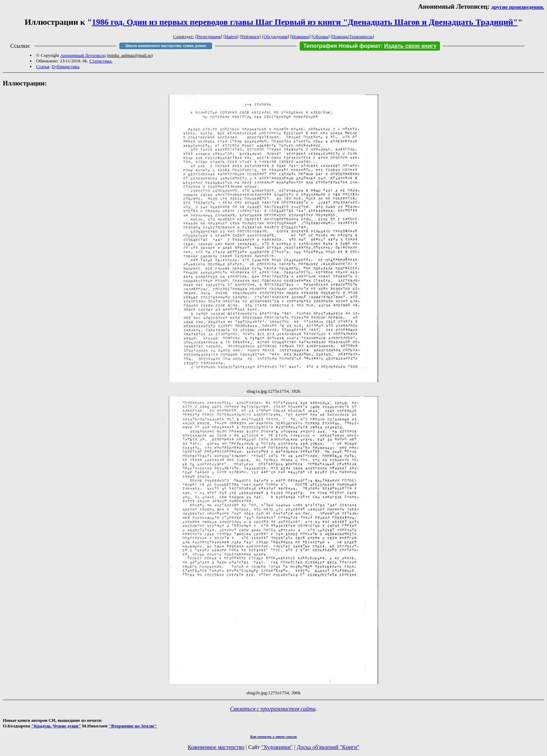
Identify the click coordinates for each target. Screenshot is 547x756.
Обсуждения (275, 36)
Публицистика (66, 66)
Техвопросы (361, 36)
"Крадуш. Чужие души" (56, 726)
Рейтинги (250, 36)
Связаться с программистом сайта (273, 709)
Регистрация (209, 36)
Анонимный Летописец (83, 55)
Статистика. (101, 61)
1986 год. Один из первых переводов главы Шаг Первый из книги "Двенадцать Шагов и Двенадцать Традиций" (305, 22)
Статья (43, 66)
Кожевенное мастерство (216, 747)
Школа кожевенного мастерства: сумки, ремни (166, 46)
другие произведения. (518, 7)
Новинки (300, 36)
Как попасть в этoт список (273, 736)
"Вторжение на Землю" (133, 726)
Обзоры (320, 36)
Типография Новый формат (342, 46)
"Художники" (277, 747)
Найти (231, 36)
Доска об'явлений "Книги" (328, 747)
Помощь (340, 36)
